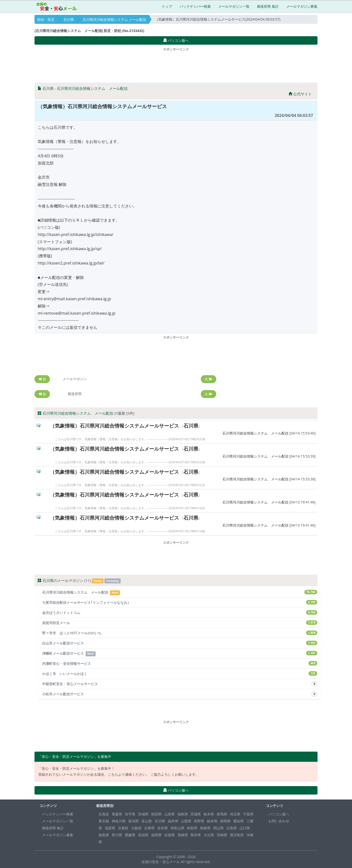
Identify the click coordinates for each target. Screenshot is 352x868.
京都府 (123, 828)
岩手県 (130, 814)
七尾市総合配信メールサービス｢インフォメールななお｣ (180, 602)
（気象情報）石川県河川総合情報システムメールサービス (114, 426)
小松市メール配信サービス (180, 694)
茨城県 (196, 814)
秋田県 (156, 814)
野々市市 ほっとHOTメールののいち (180, 633)
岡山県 (218, 828)
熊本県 (196, 835)
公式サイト (300, 94)
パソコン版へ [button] (176, 40)
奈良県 (163, 828)
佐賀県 (170, 835)
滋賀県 (110, 828)
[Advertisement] (176, 64)
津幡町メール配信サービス (180, 653)
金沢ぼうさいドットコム (180, 613)
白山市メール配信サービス (180, 643)
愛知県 (239, 821)
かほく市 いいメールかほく (180, 674)
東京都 (104, 821)
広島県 (232, 828)
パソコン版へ (279, 814)
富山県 (147, 821)
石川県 (69, 19)
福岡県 (156, 835)
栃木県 (209, 814)
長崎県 (183, 835)
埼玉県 (235, 814)
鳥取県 (192, 828)
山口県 (245, 828)
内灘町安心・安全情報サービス (180, 663)
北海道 (104, 814)
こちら (113, 774)
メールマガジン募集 (302, 6)
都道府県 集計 (268, 6)
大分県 (209, 835)
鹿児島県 (237, 835)
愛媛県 (130, 835)
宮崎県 (222, 835)
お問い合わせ (279, 821)
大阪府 (136, 828)
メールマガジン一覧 (234, 6)
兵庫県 (149, 828)
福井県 (173, 821)
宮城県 (143, 814)
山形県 (170, 814)
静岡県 (225, 821)
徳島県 (104, 835)
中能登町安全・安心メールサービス (180, 684)
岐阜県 (212, 821)
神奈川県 (119, 821)
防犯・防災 (46, 19)
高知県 (143, 835)
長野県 (199, 821)
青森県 (117, 814)
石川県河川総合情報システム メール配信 (114, 19)
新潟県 (134, 821)
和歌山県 (177, 828)
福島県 (183, 814)
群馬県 (222, 814)
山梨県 (186, 821)
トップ (167, 6)
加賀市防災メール (180, 623)
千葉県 (248, 814)
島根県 (205, 828)
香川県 (117, 835)
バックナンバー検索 (195, 6)
